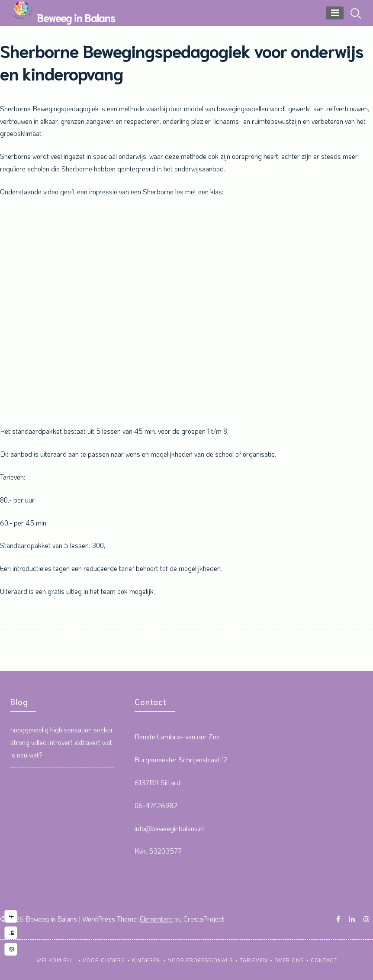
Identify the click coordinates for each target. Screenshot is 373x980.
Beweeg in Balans (76, 17)
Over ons (289, 960)
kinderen (146, 960)
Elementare (156, 919)
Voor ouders (104, 960)
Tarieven (254, 960)
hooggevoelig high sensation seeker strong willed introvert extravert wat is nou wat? (62, 742)
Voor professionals (200, 960)
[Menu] (335, 13)
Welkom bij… (56, 960)
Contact (324, 960)
